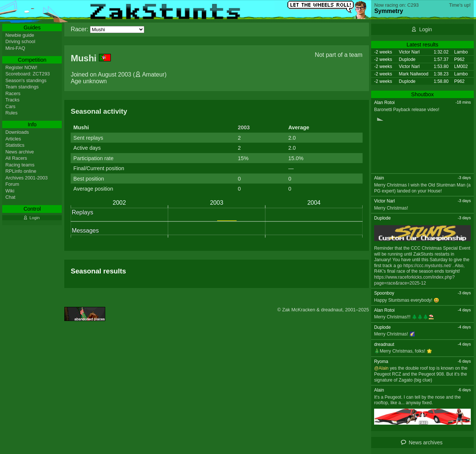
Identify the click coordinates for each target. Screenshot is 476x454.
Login (425, 29)
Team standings (22, 87)
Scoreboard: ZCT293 (28, 74)
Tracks (12, 100)
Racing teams (20, 165)
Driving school (20, 41)
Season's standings (26, 80)
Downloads (17, 132)
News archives (426, 442)
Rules (11, 113)
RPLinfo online (21, 171)
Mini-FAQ (15, 48)
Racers (13, 93)
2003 (244, 127)
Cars (10, 106)
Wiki (10, 191)
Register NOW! (21, 67)
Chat (10, 197)
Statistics (15, 145)
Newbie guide (20, 35)
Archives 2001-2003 (26, 178)
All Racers (16, 158)
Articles (13, 139)
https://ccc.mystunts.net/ (427, 266)
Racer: (79, 29)
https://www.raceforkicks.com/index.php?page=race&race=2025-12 (414, 280)
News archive (20, 152)
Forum (12, 184)
